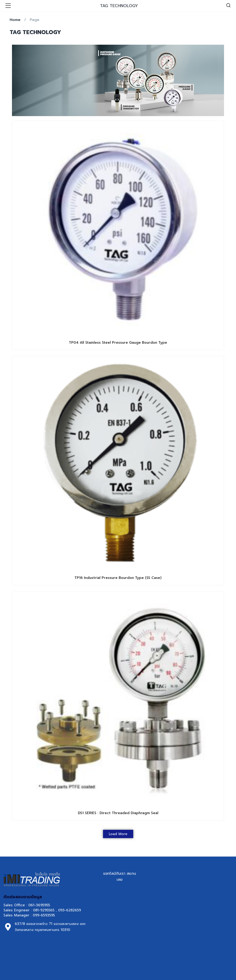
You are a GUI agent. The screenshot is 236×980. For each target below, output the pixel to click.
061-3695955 (39, 905)
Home (15, 20)
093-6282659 (69, 910)
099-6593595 (44, 915)
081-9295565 (44, 910)
